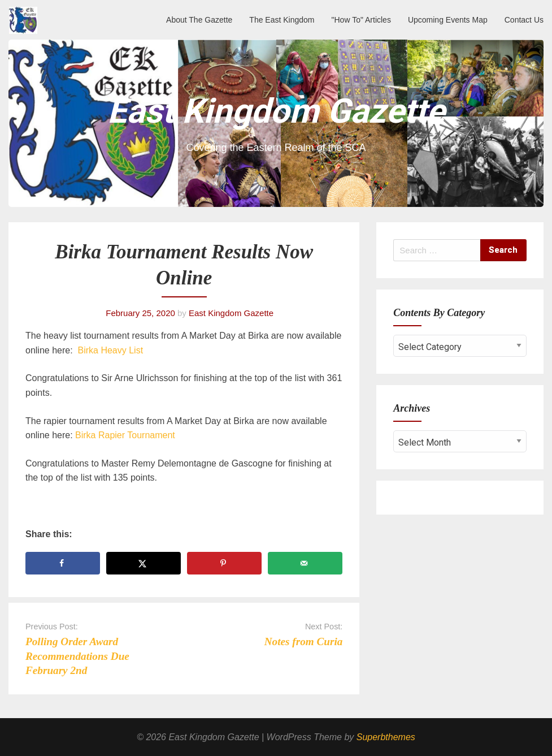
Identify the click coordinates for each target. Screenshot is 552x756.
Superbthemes (386, 737)
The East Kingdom (282, 20)
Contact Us (524, 20)
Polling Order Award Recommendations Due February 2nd (77, 656)
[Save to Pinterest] (224, 563)
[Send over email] (305, 563)
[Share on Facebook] (63, 563)
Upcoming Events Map (448, 20)
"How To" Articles (361, 20)
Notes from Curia (304, 641)
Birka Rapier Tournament (125, 435)
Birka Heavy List (111, 350)
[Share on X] (144, 563)
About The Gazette (199, 20)
